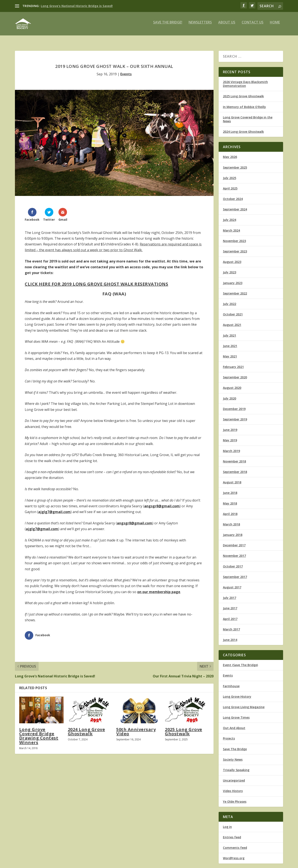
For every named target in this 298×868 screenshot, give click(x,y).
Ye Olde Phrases (235, 798)
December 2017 (234, 541)
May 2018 (230, 499)
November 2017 (234, 552)
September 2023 (235, 247)
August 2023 (232, 258)
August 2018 (232, 478)
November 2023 (234, 237)
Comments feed (235, 844)
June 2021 (230, 342)
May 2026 (230, 153)
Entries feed (232, 833)
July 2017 (230, 594)
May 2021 (230, 352)
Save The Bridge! (168, 26)
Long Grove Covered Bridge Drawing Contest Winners (39, 732)
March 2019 (231, 447)
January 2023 (233, 279)
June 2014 (230, 636)
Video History (233, 787)
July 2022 (230, 300)
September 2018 (235, 468)
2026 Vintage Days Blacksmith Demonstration (245, 80)
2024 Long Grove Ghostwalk (86, 728)
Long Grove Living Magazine (244, 703)
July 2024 (230, 216)
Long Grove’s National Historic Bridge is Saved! (77, 6)
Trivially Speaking (236, 766)
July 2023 (230, 268)
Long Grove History (237, 693)
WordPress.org (234, 854)
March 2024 (231, 227)
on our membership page (159, 588)
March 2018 (231, 520)
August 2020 (232, 384)
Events (126, 70)
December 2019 (234, 405)
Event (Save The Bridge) (240, 661)
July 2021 (230, 331)
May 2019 (230, 436)
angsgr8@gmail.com (162, 502)
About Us (227, 26)
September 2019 (235, 415)
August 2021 (232, 321)
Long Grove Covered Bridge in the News (248, 115)
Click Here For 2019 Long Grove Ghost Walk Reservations (96, 280)
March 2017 (231, 625)
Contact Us (253, 26)
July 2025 (230, 174)
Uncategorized (234, 777)
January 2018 (233, 531)
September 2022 (235, 290)
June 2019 (230, 426)
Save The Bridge (235, 745)
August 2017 (232, 583)
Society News (233, 756)
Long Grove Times (236, 714)
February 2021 (233, 363)
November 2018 (234, 457)
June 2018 (230, 489)
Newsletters (200, 26)
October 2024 (233, 195)
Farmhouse (231, 682)
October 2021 (233, 310)
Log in (227, 823)
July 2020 (230, 395)
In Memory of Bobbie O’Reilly (244, 103)
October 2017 (233, 562)
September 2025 (235, 163)
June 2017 (230, 604)
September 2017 (235, 573)
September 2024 (235, 205)
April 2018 (230, 510)
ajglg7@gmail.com (54, 508)
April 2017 (230, 615)
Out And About (234, 724)
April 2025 (230, 185)
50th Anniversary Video (136, 728)
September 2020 (235, 373)
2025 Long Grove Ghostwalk (184, 728)
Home (275, 26)
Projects (229, 735)
